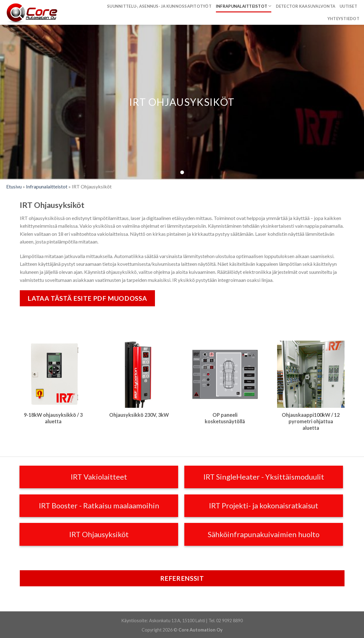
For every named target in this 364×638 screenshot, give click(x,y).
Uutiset (348, 6)
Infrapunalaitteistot (244, 6)
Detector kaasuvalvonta (306, 6)
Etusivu (14, 186)
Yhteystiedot (343, 19)
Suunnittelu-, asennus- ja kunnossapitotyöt (159, 6)
